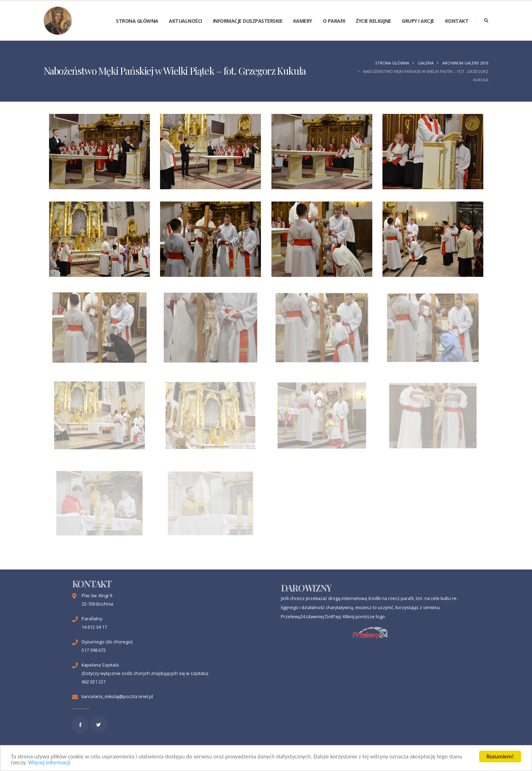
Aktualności (185, 21)
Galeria (426, 63)
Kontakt (457, 21)
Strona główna (137, 21)
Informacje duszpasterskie (248, 21)
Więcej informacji (49, 763)
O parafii (334, 21)
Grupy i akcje (418, 21)
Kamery (303, 21)
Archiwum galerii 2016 (465, 63)
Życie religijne (374, 21)
